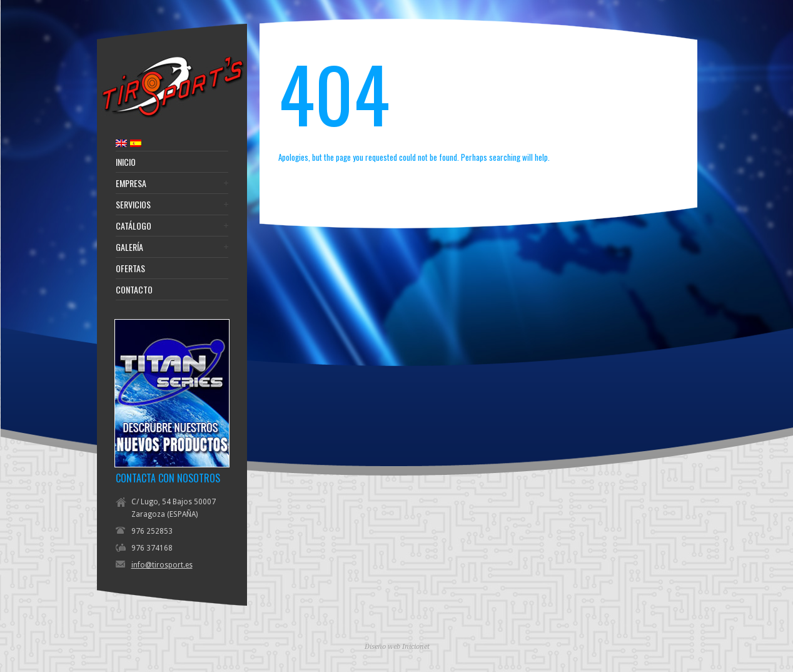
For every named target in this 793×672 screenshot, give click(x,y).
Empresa (131, 183)
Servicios (133, 205)
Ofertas (130, 268)
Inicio (126, 162)
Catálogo (134, 226)
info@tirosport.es (162, 565)
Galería (129, 247)
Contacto (134, 290)
